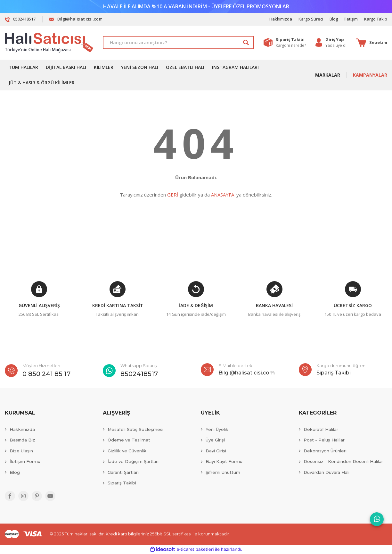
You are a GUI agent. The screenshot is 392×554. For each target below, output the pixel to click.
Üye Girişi (215, 440)
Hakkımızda (281, 19)
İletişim (351, 19)
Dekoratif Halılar (321, 429)
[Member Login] (336, 40)
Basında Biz (22, 440)
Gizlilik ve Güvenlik (127, 451)
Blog (334, 19)
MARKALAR (328, 75)
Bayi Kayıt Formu (224, 461)
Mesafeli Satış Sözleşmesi (135, 429)
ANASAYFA (223, 195)
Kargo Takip (376, 19)
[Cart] (372, 43)
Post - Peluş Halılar (324, 440)
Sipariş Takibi (122, 483)
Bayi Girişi (216, 451)
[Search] (178, 42)
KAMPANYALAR (370, 75)
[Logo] (49, 43)
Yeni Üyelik (217, 429)
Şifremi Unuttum (223, 472)
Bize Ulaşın (21, 451)
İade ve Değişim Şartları (133, 461)
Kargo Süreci (311, 19)
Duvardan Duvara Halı (327, 472)
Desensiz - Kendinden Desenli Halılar (343, 461)
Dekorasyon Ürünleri (325, 451)
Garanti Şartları (123, 472)
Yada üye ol (336, 45)
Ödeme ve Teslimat (129, 440)
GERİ (173, 195)
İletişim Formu (25, 461)
